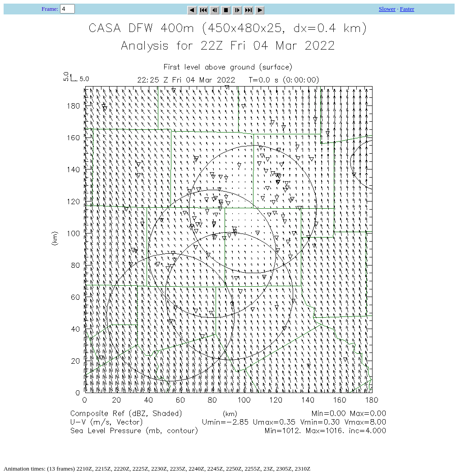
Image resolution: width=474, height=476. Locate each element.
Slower (387, 9)
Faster (407, 9)
